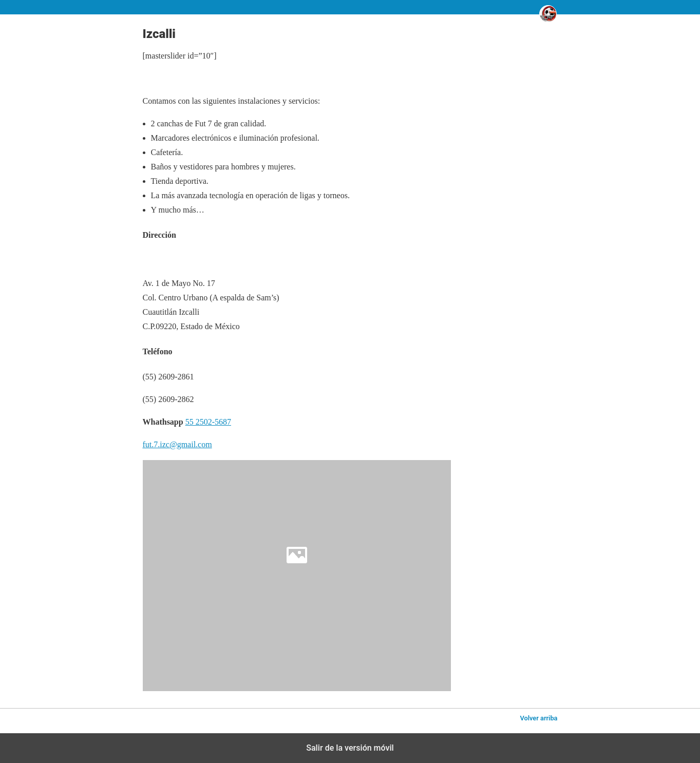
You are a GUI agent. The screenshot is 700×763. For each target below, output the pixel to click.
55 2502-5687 (208, 422)
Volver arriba (538, 718)
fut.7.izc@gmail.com (177, 444)
